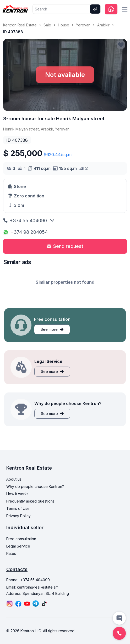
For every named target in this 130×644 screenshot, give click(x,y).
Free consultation (21, 539)
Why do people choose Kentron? (35, 486)
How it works (17, 494)
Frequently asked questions (30, 501)
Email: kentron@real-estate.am (32, 587)
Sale (47, 25)
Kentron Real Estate (20, 25)
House (64, 25)
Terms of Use (18, 508)
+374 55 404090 (25, 221)
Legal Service (18, 546)
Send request (65, 246)
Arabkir (103, 25)
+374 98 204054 (25, 232)
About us (14, 479)
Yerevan (83, 25)
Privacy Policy (18, 516)
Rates (11, 553)
